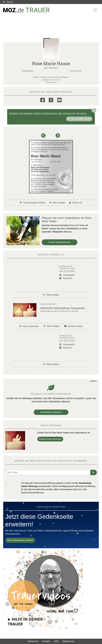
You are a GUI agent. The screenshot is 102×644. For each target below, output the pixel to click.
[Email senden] (48, 472)
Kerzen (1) (76, 203)
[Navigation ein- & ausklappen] (95, 10)
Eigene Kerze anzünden (50, 439)
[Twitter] (51, 100)
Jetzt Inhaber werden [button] (79, 119)
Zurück (8, 2)
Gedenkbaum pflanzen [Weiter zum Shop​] (51, 412)
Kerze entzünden (29, 326)
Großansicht (67, 275)
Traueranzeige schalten (33, 203)
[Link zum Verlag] (26, 10)
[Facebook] (43, 100)
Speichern (66, 278)
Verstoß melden (74, 326)
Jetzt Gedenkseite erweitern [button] (20, 540)
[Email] (59, 100)
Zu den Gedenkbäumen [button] (59, 242)
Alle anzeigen (57, 203)
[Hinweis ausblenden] (94, 110)
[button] (44, 137)
